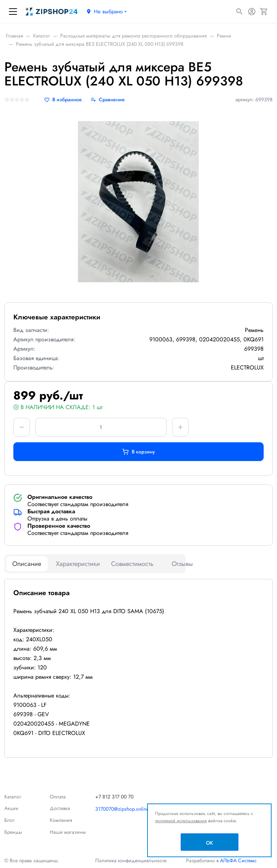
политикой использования (181, 821)
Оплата (58, 797)
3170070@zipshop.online (122, 809)
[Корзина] (264, 12)
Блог (10, 820)
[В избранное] (63, 100)
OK (210, 843)
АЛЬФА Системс (238, 860)
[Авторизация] (252, 12)
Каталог (13, 797)
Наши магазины (68, 832)
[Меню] (13, 12)
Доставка (60, 808)
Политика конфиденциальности (131, 860)
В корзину (139, 452)
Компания (61, 820)
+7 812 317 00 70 (114, 797)
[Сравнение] (108, 100)
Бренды (13, 832)
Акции (11, 808)
